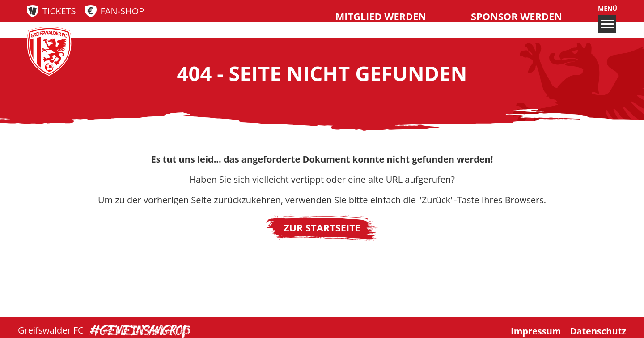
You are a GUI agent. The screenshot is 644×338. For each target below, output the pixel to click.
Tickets (59, 11)
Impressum (536, 331)
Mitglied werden (381, 16)
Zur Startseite (322, 228)
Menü (608, 19)
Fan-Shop (123, 11)
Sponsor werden (517, 16)
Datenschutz (598, 331)
